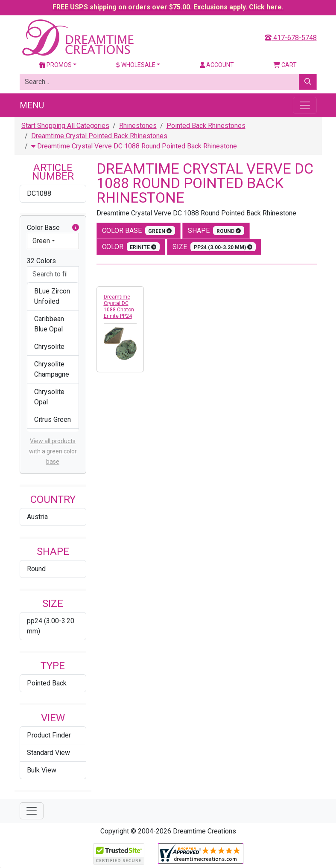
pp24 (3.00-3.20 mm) (51, 626)
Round (36, 569)
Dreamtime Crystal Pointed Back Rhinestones (99, 136)
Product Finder (49, 735)
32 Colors (41, 261)
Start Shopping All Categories (65, 126)
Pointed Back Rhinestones (206, 126)
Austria (37, 517)
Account (217, 65)
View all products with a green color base (53, 451)
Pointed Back (47, 683)
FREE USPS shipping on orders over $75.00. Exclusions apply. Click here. (168, 7)
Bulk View (42, 770)
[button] (76, 228)
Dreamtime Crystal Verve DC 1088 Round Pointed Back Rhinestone (134, 146)
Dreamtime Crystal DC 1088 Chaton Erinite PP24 (119, 306)
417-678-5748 (291, 38)
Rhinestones (138, 126)
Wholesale (136, 65)
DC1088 (39, 193)
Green (41, 241)
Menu (32, 105)
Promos (56, 65)
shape (216, 231)
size (214, 247)
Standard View (48, 753)
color (131, 247)
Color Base (53, 228)
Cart (285, 65)
